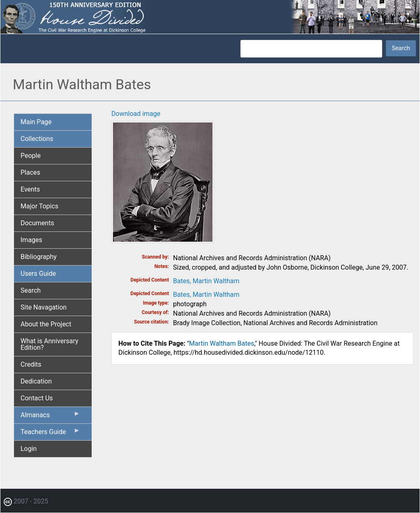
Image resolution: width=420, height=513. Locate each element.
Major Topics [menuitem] (39, 206)
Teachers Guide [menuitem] (50, 434)
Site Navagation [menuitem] (44, 307)
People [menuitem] (31, 156)
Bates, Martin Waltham (206, 281)
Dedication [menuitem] (36, 381)
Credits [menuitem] (31, 364)
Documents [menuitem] (37, 223)
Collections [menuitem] (37, 139)
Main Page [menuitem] (36, 122)
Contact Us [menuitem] (37, 398)
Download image (136, 114)
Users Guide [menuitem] (38, 274)
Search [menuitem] (31, 290)
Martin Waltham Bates (222, 343)
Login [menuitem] (29, 449)
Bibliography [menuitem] (39, 257)
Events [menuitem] (30, 189)
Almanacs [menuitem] (50, 417)
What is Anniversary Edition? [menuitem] (50, 344)
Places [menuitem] (30, 172)
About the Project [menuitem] (46, 324)
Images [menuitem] (31, 240)
